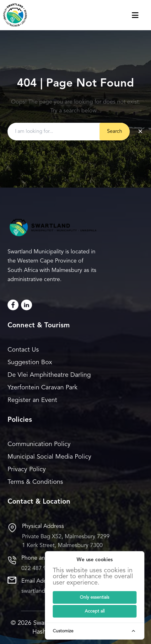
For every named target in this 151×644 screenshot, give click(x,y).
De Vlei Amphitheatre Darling (49, 375)
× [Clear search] (140, 132)
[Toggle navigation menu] (141, 15)
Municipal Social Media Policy (49, 457)
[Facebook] (13, 305)
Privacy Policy (27, 470)
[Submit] (95, 597)
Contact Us (23, 350)
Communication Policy (39, 444)
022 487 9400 (39, 568)
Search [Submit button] (115, 132)
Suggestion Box (30, 363)
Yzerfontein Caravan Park (43, 388)
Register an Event (32, 400)
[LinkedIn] (27, 305)
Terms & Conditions (35, 482)
